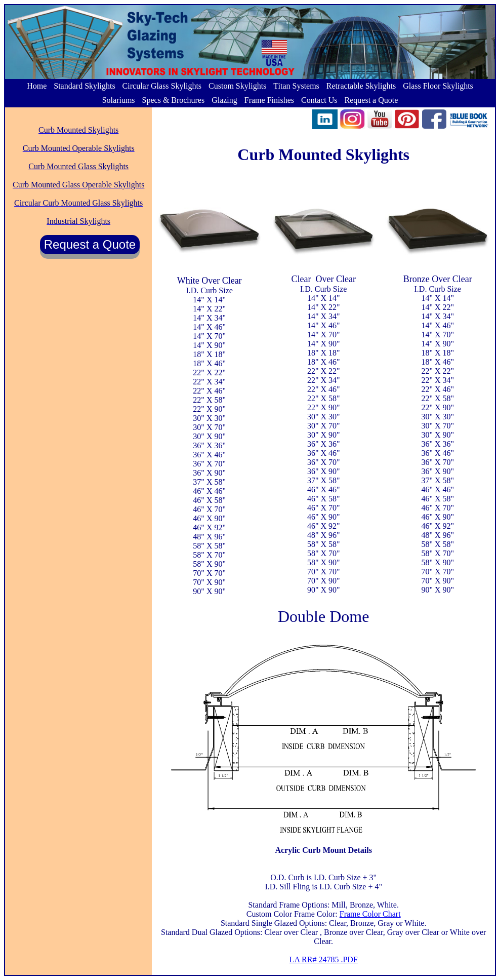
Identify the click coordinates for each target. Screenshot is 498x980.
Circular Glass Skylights (162, 86)
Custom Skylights (237, 86)
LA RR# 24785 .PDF (324, 959)
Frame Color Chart (370, 914)
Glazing (224, 100)
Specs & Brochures (174, 100)
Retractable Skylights (361, 86)
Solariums (119, 100)
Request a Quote (371, 100)
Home (37, 86)
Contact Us (319, 100)
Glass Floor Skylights (438, 86)
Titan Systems (296, 86)
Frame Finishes (269, 100)
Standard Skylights (84, 86)
